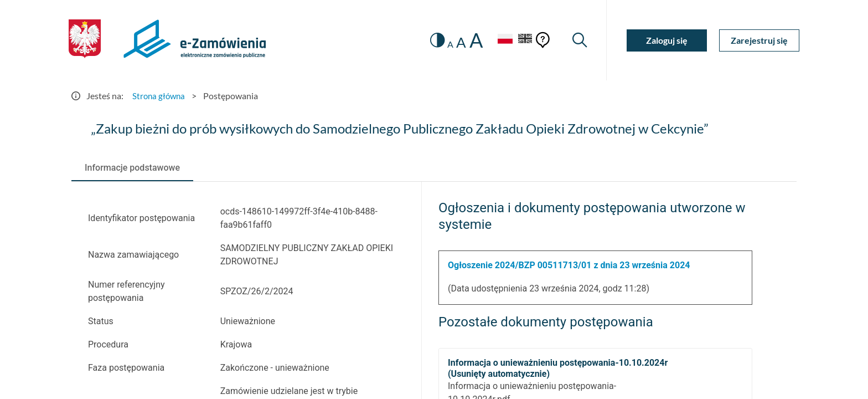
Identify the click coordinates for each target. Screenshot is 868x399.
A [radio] (446, 44)
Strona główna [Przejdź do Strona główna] (160, 96)
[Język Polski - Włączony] (500, 40)
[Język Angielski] (524, 40)
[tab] (132, 168)
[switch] (433, 40)
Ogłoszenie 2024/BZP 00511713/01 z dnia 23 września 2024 (569, 265)
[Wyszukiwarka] (579, 40)
